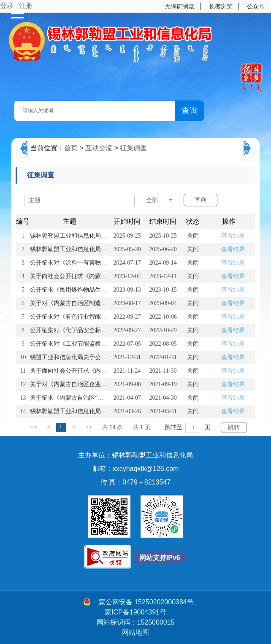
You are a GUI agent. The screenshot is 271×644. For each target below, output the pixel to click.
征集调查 (133, 148)
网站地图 (135, 632)
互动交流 (99, 148)
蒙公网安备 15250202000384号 (138, 602)
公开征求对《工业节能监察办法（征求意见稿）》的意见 (104, 344)
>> (89, 427)
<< (34, 427)
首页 (71, 148)
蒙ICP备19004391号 (135, 612)
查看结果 (233, 236)
